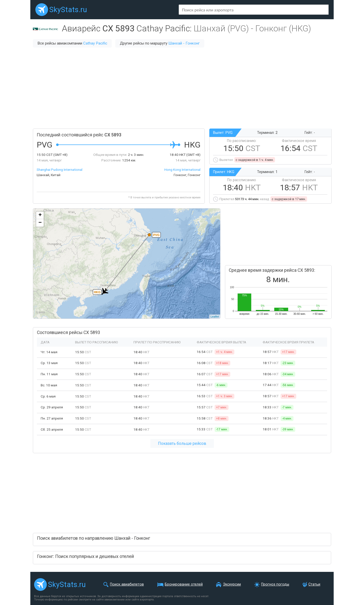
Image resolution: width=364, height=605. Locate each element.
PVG (156, 235)
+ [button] (40, 215)
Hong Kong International (182, 170)
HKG (97, 292)
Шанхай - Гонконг (184, 43)
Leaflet (215, 317)
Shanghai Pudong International (60, 170)
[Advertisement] (182, 88)
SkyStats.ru (68, 10)
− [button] (40, 223)
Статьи (314, 584)
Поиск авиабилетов (127, 584)
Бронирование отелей (184, 584)
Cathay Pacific (95, 43)
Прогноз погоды (275, 584)
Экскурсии (232, 584)
